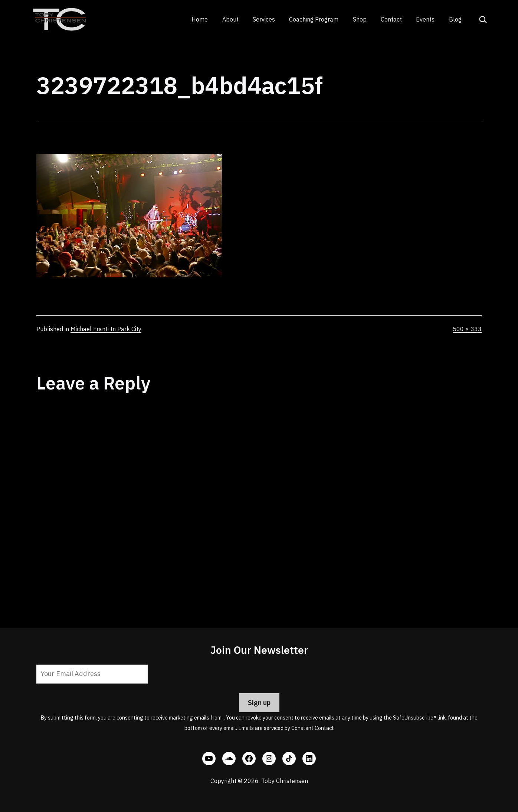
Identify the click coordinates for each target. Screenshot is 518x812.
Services (264, 19)
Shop (360, 19)
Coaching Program (314, 19)
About (230, 19)
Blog (455, 19)
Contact (391, 19)
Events (425, 19)
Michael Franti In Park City (106, 329)
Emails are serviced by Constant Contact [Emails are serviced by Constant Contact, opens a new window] (286, 728)
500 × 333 (467, 329)
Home (200, 19)
